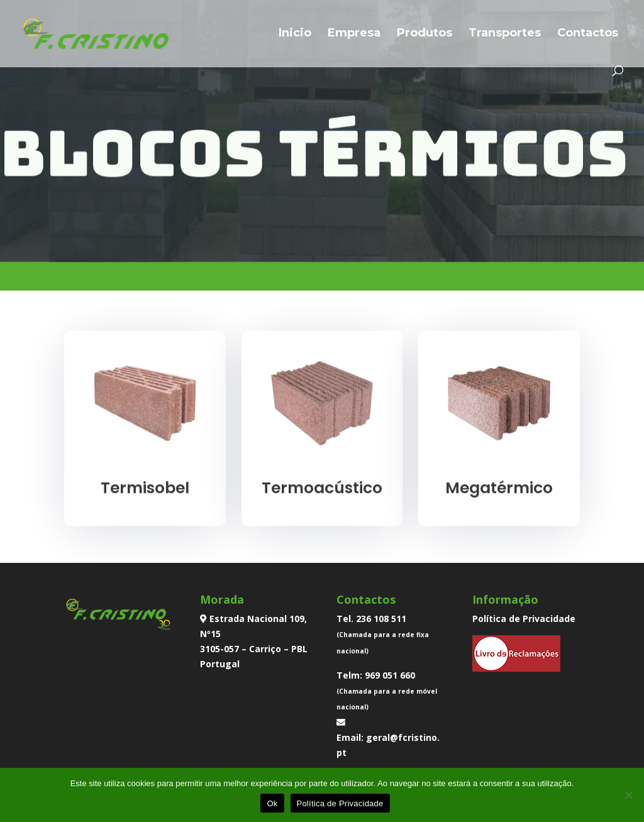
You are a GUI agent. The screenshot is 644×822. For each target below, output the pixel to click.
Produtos (425, 34)
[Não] (628, 795)
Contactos (588, 34)
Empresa (354, 34)
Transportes (505, 34)
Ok (272, 803)
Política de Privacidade (524, 619)
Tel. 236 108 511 (371, 619)
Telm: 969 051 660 (376, 675)
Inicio (295, 34)
